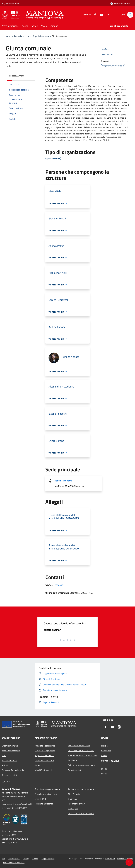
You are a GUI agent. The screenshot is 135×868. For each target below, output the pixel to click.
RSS (3, 859)
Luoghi (104, 769)
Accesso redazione (125, 859)
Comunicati (106, 751)
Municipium (110, 859)
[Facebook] (94, 15)
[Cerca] (130, 15)
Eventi (104, 774)
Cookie (35, 859)
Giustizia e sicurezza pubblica (81, 750)
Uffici (4, 756)
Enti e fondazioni (9, 760)
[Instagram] (107, 15)
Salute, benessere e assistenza (82, 765)
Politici (5, 765)
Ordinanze (73, 799)
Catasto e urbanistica (44, 760)
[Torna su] (129, 862)
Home (7, 36)
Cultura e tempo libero (45, 751)
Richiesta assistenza (44, 804)
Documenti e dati (9, 775)
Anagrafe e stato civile (45, 746)
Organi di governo (41, 36)
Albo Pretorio (74, 794)
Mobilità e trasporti (43, 770)
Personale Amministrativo (13, 770)
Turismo (38, 765)
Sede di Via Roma (63, 481)
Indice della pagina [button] (17, 76)
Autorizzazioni (74, 770)
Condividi (107, 49)
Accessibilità (14, 859)
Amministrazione (22, 36)
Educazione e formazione (79, 746)
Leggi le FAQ (40, 799)
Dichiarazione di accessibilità (81, 813)
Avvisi (104, 756)
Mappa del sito (48, 859)
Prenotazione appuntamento (48, 789)
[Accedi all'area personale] (120, 4)
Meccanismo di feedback (14, 863)
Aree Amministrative (11, 751)
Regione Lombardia (10, 3)
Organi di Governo (10, 746)
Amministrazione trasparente (81, 789)
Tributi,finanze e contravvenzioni (83, 755)
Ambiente (72, 760)
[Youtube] (100, 15)
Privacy (26, 859)
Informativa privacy (77, 804)
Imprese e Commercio (44, 756)
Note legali (73, 809)
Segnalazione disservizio (46, 794)
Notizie (104, 746)
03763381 (59, 585)
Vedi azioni (108, 55)
